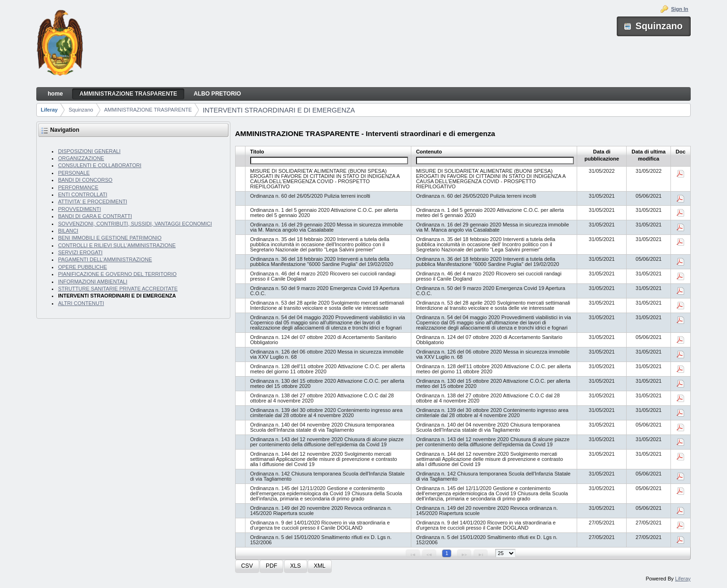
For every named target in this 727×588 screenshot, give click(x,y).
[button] (247, 567)
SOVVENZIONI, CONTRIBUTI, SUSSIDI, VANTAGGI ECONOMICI (135, 224)
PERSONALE (74, 173)
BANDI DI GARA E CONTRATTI (95, 216)
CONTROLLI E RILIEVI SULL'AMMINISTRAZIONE (117, 245)
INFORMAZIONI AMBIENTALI (93, 282)
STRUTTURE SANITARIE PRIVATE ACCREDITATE (118, 289)
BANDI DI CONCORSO (85, 180)
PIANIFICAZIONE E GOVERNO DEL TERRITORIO (117, 274)
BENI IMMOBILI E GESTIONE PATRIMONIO (110, 238)
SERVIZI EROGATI (80, 252)
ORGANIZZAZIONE (81, 158)
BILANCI (68, 231)
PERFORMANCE (78, 187)
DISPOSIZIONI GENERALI (89, 151)
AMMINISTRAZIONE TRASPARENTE (148, 110)
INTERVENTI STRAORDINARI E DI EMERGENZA (279, 110)
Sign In (680, 9)
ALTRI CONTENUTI (81, 303)
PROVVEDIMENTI (79, 209)
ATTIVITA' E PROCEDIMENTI (93, 201)
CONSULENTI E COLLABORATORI (100, 165)
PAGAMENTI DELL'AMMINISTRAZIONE (105, 259)
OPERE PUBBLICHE (82, 267)
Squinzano (81, 110)
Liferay (49, 110)
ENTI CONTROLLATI (82, 194)
